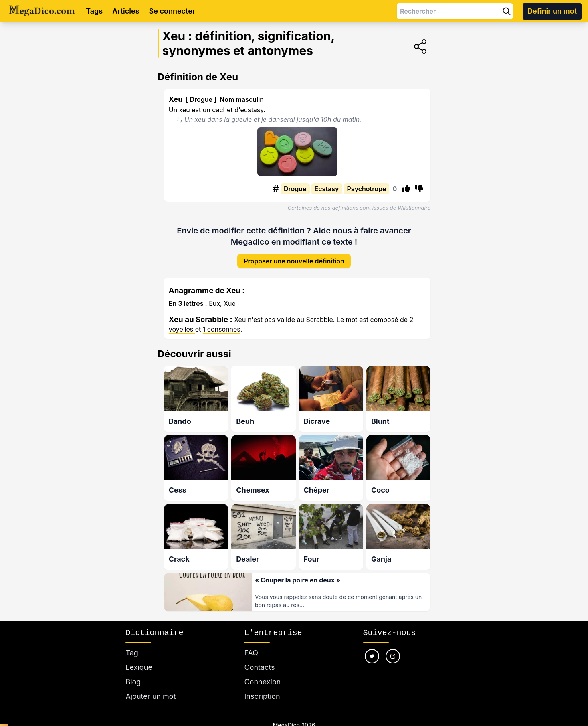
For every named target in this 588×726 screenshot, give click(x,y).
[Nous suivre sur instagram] (393, 656)
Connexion (262, 682)
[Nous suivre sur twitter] (372, 656)
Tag (132, 653)
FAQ (251, 653)
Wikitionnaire (414, 208)
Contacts (259, 667)
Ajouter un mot (151, 696)
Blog (133, 682)
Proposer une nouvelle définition (294, 261)
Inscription (262, 696)
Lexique (139, 667)
